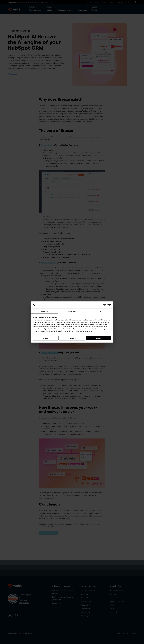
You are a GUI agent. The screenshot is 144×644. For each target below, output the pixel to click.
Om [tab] (100, 311)
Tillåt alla (98, 338)
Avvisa (46, 338)
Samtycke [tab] (44, 311)
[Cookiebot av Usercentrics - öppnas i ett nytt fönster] (103, 305)
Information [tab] (72, 311)
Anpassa (72, 338)
